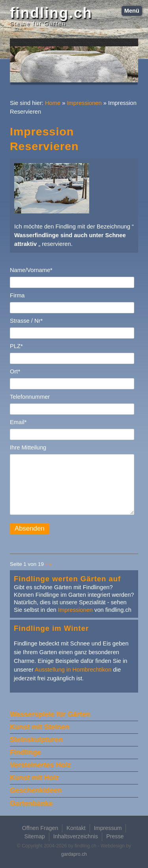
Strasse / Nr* (26, 321)
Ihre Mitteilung (28, 447)
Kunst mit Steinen (40, 727)
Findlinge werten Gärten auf (67, 579)
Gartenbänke (31, 803)
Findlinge (25, 752)
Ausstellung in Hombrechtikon (73, 670)
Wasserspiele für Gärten (50, 714)
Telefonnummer (30, 397)
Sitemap (34, 836)
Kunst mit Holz (34, 778)
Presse (115, 836)
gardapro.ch (74, 854)
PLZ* (16, 346)
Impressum (108, 828)
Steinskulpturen (36, 740)
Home (53, 103)
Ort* (15, 371)
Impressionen (84, 103)
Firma (17, 295)
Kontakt (76, 828)
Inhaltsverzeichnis (76, 836)
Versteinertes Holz (40, 765)
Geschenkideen (36, 790)
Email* (18, 422)
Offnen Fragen (40, 828)
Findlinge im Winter (51, 628)
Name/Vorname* (31, 270)
